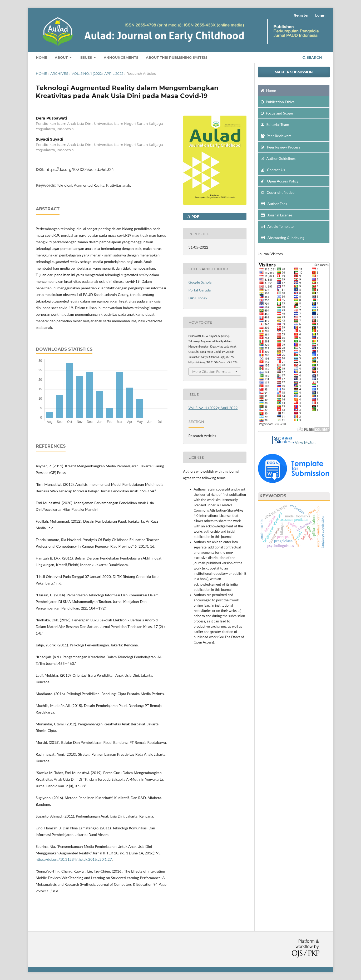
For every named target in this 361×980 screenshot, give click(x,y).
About (62, 57)
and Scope (277, 113)
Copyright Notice (278, 192)
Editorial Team (275, 124)
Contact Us (273, 170)
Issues (86, 57)
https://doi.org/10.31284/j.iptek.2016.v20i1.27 (74, 859)
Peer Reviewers (276, 136)
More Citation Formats (211, 372)
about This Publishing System (176, 57)
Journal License (276, 215)
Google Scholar (201, 282)
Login (320, 15)
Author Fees (274, 204)
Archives (59, 73)
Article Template (277, 226)
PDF (195, 216)
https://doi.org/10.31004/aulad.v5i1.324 (80, 170)
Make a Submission (294, 72)
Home (41, 57)
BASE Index (198, 298)
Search (312, 57)
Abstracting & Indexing (283, 238)
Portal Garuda (200, 290)
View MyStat (305, 442)
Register (301, 15)
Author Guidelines (278, 158)
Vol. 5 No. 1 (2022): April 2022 (97, 73)
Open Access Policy (280, 181)
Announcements (121, 57)
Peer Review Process (281, 147)
